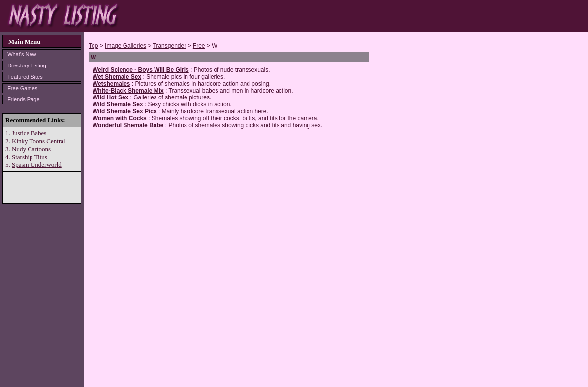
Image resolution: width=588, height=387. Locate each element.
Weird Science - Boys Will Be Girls (141, 70)
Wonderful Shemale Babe (128, 125)
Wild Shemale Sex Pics (125, 111)
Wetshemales (111, 84)
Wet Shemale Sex (117, 77)
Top (93, 46)
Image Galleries (125, 46)
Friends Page (23, 99)
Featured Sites (25, 77)
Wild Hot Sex (110, 97)
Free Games (22, 88)
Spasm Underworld (37, 165)
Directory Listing (27, 65)
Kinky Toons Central (39, 141)
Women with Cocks (120, 118)
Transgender (170, 46)
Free (199, 46)
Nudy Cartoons (31, 149)
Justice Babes (29, 133)
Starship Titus (30, 157)
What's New (22, 54)
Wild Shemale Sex (118, 104)
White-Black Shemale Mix (128, 91)
